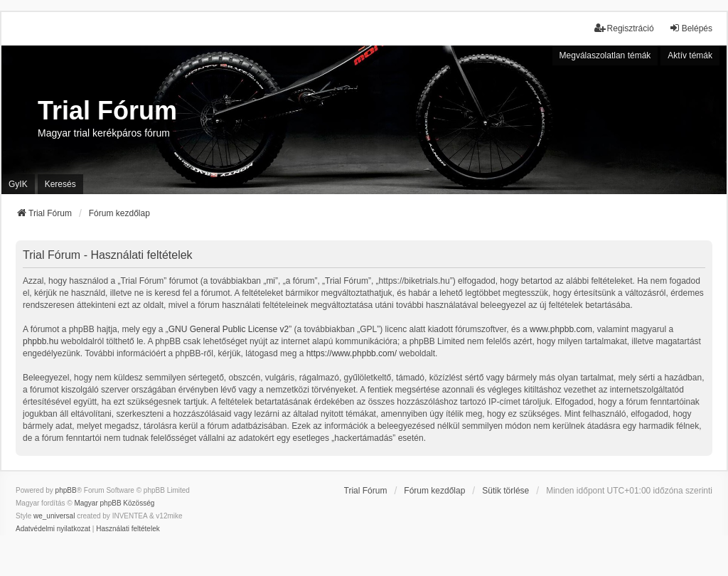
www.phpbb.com (561, 329)
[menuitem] (53, 529)
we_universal (54, 516)
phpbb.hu (41, 341)
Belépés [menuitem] (691, 28)
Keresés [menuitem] (60, 184)
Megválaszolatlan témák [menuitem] (605, 55)
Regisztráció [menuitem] (624, 28)
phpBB (66, 490)
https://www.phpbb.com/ (352, 353)
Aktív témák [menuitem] (690, 55)
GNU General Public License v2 (229, 329)
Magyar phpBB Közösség (114, 503)
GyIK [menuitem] (18, 184)
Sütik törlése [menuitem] (505, 491)
